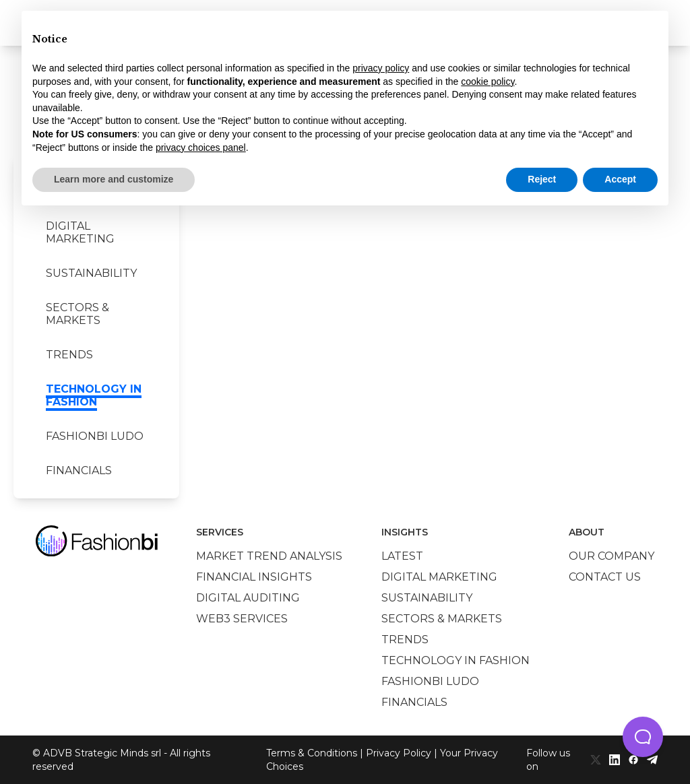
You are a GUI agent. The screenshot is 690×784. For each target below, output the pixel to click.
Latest (402, 556)
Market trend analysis (269, 556)
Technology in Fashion (94, 395)
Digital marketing (80, 232)
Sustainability (91, 273)
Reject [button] (542, 179)
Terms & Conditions (312, 753)
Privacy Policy (399, 753)
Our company (611, 556)
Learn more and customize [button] (114, 179)
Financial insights (254, 577)
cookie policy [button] (488, 81)
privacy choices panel (201, 148)
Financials (79, 470)
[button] (643, 737)
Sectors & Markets (77, 314)
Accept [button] (620, 179)
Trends (69, 355)
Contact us (605, 577)
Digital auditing (248, 598)
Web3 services (242, 619)
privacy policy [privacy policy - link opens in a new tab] (381, 68)
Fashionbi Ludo (95, 436)
